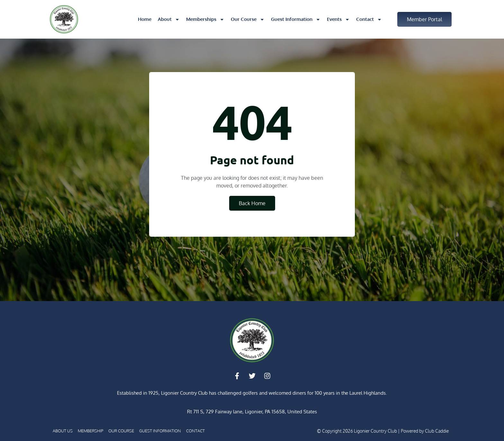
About (169, 19)
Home (145, 19)
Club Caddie (437, 431)
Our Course (248, 19)
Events (338, 19)
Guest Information (296, 19)
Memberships (205, 19)
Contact (369, 19)
